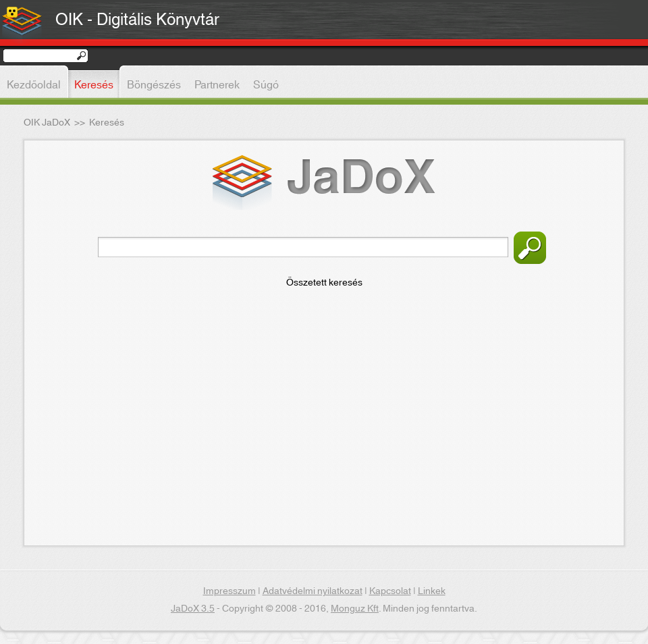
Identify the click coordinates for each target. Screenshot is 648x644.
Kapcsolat (390, 591)
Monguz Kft (355, 609)
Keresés (530, 248)
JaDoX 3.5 (193, 609)
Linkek (432, 591)
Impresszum (230, 591)
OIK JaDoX (47, 123)
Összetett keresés (324, 283)
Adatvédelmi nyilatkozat (313, 591)
